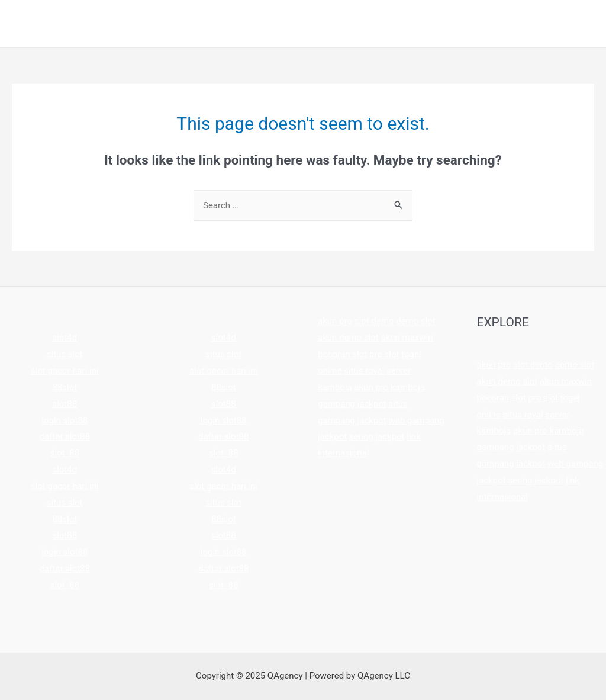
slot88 (65, 404)
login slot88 (65, 420)
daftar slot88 (65, 436)
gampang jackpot (352, 404)
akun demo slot (348, 338)
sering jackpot (377, 436)
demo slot (416, 321)
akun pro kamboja (389, 387)
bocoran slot (342, 354)
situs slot (65, 354)
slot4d (65, 338)
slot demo (374, 321)
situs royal (364, 371)
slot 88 (65, 453)
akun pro (335, 321)
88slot (65, 387)
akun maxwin (407, 338)
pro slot (384, 354)
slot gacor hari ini (65, 371)
